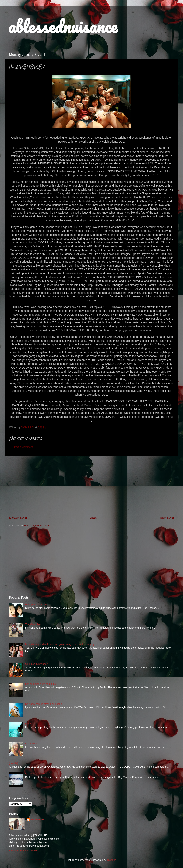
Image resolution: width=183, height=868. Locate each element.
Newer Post (18, 518)
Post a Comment (23, 447)
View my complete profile (23, 851)
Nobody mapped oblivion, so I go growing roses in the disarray (60, 644)
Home (92, 518)
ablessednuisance (63, 26)
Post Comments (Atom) (37, 526)
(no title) (30, 724)
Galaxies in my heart (37, 664)
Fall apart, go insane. (37, 605)
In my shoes (32, 744)
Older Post (166, 518)
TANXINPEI (37, 820)
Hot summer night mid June (41, 684)
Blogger (111, 860)
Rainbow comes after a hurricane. (44, 704)
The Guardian (33, 624)
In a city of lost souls (37, 774)
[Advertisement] (91, 486)
